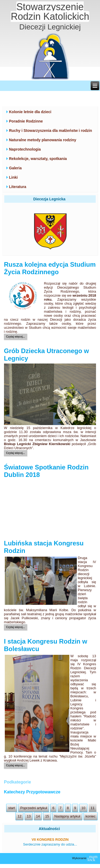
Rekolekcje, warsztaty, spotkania (38, 159)
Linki (13, 177)
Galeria (15, 168)
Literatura (18, 187)
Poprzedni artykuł (34, 808)
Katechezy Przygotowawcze (32, 792)
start (12, 808)
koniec (91, 816)
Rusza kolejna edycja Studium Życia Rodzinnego (50, 268)
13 (29, 816)
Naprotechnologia (25, 149)
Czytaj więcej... (16, 337)
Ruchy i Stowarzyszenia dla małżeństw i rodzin (51, 131)
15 (47, 816)
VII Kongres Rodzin (50, 840)
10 (83, 808)
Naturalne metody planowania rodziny (43, 140)
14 (38, 816)
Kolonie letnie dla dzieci (30, 112)
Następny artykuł (67, 816)
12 (19, 816)
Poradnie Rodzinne (26, 121)
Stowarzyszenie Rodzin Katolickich (50, 12)
